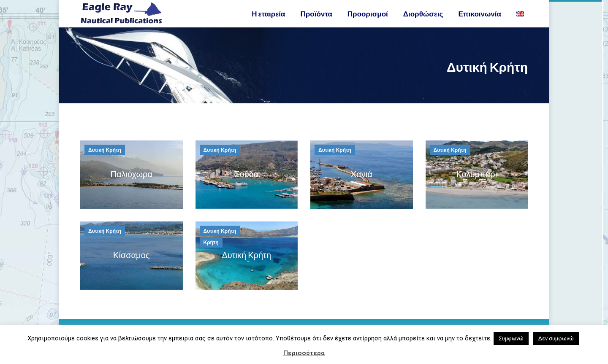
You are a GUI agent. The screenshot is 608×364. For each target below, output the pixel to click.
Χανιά (362, 189)
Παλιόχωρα (131, 189)
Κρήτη (211, 258)
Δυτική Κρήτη (105, 165)
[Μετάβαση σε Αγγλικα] (521, 29)
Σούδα (246, 189)
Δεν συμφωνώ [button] (556, 338)
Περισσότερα (304, 353)
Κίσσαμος (131, 270)
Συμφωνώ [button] (511, 338)
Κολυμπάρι (476, 189)
